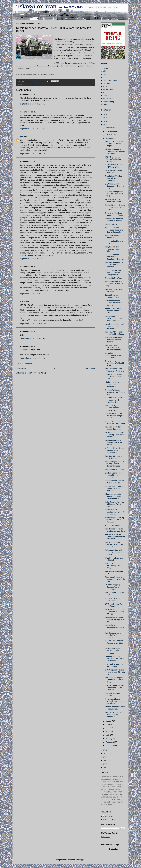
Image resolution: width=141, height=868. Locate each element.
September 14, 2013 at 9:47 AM (33, 338)
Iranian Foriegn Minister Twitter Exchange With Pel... (115, 620)
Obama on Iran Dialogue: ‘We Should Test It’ (114, 363)
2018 (106, 114)
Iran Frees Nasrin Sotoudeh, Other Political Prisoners (113, 347)
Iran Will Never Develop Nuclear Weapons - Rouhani (115, 340)
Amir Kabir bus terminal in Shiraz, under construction (114, 326)
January (109, 746)
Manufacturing (109, 102)
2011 (106, 753)
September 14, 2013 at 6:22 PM (33, 358)
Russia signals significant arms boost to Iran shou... (114, 512)
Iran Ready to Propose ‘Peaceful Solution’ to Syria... (114, 680)
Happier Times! (111, 224)
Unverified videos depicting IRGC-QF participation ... (113, 355)
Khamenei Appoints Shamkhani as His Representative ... (113, 496)
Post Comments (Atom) (36, 373)
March (108, 739)
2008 (106, 764)
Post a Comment (25, 363)
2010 (106, 757)
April (108, 735)
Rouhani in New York (113, 278)
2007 (106, 767)
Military (106, 71)
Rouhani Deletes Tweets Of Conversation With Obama (115, 207)
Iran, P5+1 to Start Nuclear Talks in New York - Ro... (114, 544)
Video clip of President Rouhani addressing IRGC (114, 311)
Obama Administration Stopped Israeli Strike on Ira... (114, 643)
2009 (106, 760)
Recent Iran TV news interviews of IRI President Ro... (113, 400)
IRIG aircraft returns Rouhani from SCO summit (113, 442)
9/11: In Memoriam (113, 525)
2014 (106, 121)
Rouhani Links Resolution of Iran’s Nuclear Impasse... (113, 318)
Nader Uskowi (110, 819)
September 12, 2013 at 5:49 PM (33, 259)
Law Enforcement (110, 80)
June (108, 728)
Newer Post (21, 369)
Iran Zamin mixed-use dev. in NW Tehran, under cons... (114, 635)
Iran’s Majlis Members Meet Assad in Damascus (114, 715)
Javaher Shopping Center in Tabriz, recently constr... (112, 587)
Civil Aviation (108, 83)
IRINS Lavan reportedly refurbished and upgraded (114, 651)
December (110, 128)
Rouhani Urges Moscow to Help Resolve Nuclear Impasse (115, 464)
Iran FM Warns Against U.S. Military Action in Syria (114, 566)
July (107, 725)
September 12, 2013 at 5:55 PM (33, 294)
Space (105, 77)
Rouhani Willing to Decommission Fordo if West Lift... (115, 392)
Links (105, 105)
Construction (108, 96)
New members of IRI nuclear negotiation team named (113, 303)
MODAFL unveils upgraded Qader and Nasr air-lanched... (114, 230)
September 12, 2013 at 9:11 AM (33, 129)
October (109, 135)
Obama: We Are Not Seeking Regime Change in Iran (113, 272)
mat (22, 137)
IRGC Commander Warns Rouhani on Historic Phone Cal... (114, 159)
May (108, 732)
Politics (106, 86)
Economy (107, 92)
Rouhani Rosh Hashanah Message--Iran (114, 627)
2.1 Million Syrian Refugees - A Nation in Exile (115, 186)
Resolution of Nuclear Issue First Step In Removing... (114, 178)
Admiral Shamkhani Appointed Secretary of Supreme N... (115, 537)
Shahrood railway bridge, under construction (112, 384)
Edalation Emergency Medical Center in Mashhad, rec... (114, 475)
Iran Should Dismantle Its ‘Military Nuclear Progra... (114, 144)
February (109, 742)
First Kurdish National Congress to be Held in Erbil (115, 579)
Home (56, 369)
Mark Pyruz (109, 816)
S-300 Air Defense (35, 84)
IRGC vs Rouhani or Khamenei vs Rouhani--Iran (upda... (115, 151)
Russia (25, 84)
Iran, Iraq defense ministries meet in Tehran (113, 249)
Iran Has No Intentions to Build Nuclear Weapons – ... (114, 265)
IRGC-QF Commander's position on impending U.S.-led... (115, 612)
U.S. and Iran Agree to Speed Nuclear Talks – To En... (115, 194)
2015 (106, 118)
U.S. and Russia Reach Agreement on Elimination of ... (114, 450)
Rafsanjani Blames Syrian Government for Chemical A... (115, 701)
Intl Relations (108, 89)
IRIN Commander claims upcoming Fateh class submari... (115, 435)
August (109, 721)
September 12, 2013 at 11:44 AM (33, 154)
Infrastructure (108, 99)
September (110, 138)
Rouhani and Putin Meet (115, 469)
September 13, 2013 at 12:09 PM (33, 324)
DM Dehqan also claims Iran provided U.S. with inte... (115, 672)
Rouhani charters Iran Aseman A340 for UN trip (114, 284)
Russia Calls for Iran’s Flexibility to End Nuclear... (114, 488)
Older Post (91, 369)
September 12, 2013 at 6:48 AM (33, 104)
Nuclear (106, 74)
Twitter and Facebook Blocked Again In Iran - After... (115, 377)
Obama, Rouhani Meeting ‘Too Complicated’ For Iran (114, 257)
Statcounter (105, 837)
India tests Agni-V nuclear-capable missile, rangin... (112, 408)
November (110, 131)
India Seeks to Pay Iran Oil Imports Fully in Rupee (114, 504)
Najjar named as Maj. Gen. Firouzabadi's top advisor (115, 552)
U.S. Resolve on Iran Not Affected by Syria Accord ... (114, 416)
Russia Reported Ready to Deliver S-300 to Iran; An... (115, 520)
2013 (106, 125)
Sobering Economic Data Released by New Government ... (115, 659)
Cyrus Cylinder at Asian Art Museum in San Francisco (114, 688)
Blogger (81, 860)
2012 (106, 750)
